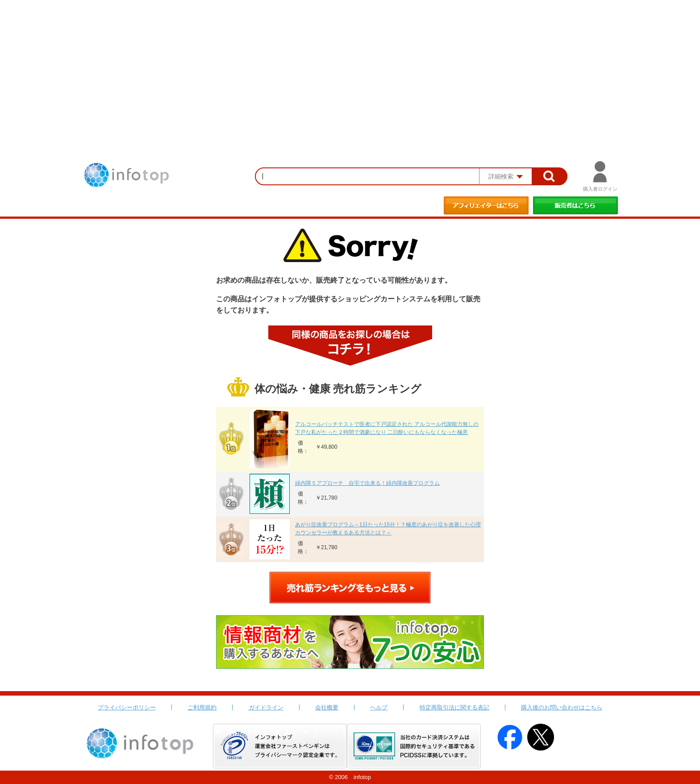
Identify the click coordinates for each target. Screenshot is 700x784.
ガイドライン (266, 707)
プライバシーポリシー (127, 707)
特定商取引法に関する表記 (454, 707)
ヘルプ (379, 707)
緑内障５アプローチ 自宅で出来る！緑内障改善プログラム (367, 483)
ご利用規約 (202, 707)
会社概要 (327, 707)
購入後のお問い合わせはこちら (562, 707)
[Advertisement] (350, 67)
